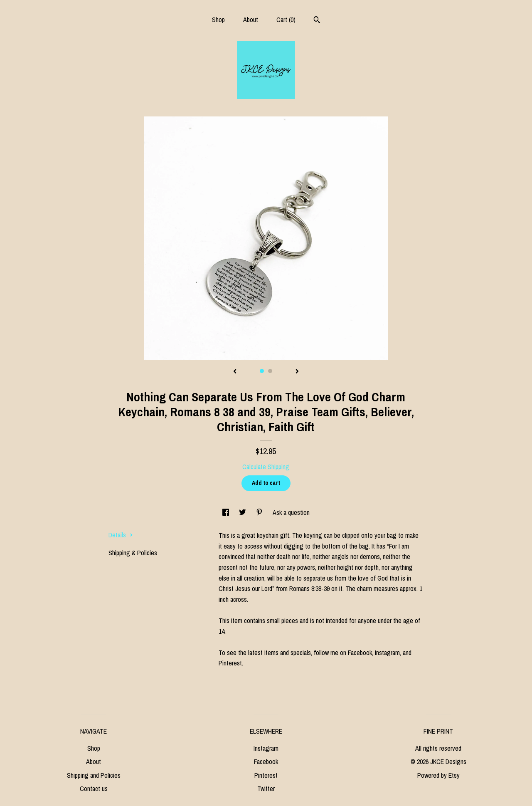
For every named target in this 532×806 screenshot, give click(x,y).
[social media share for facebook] (227, 512)
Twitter (266, 789)
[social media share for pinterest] (260, 512)
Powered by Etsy (438, 775)
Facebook (266, 761)
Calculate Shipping (266, 467)
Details (121, 535)
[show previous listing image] (235, 372)
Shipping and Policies (94, 775)
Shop (218, 20)
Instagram (266, 748)
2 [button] (270, 371)
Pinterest (266, 775)
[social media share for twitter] (243, 512)
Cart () (286, 20)
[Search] (317, 21)
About (251, 20)
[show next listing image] (297, 372)
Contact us (94, 789)
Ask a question (291, 512)
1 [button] (262, 371)
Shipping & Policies (133, 553)
